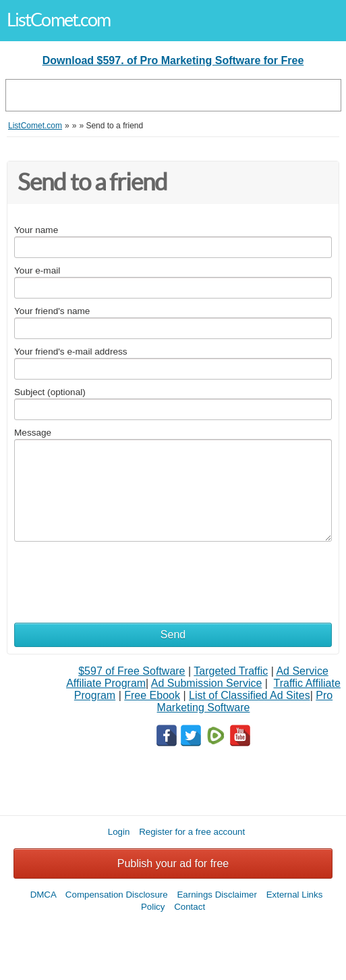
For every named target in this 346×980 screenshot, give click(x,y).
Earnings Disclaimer (217, 895)
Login (119, 832)
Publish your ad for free (173, 863)
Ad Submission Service (207, 683)
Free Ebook (152, 695)
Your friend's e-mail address (71, 352)
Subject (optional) (50, 392)
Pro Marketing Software (245, 701)
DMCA (44, 895)
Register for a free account (192, 832)
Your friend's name (52, 311)
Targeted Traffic (231, 671)
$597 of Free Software (132, 671)
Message (33, 433)
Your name (36, 230)
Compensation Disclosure (117, 895)
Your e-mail (37, 270)
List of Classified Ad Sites (250, 695)
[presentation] (117, 575)
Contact (190, 907)
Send (173, 635)
